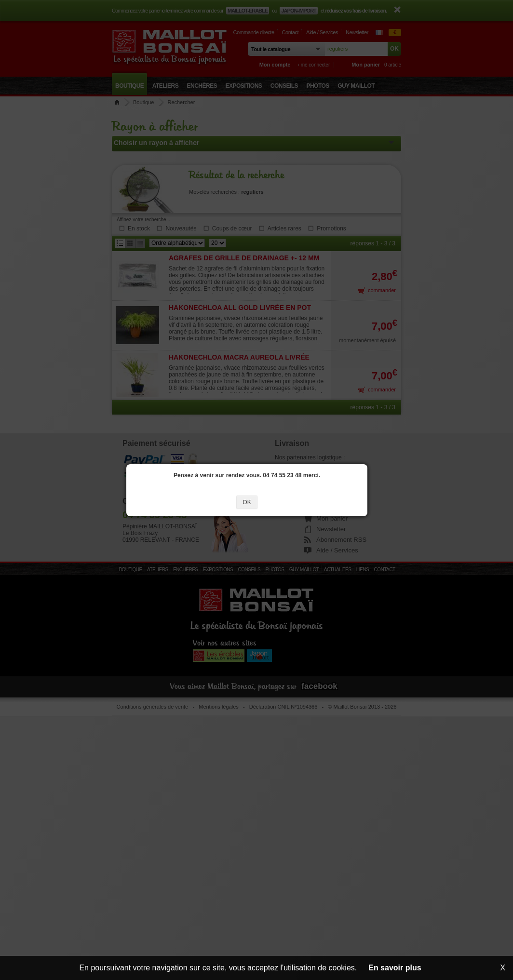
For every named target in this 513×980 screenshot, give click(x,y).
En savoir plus (395, 968)
